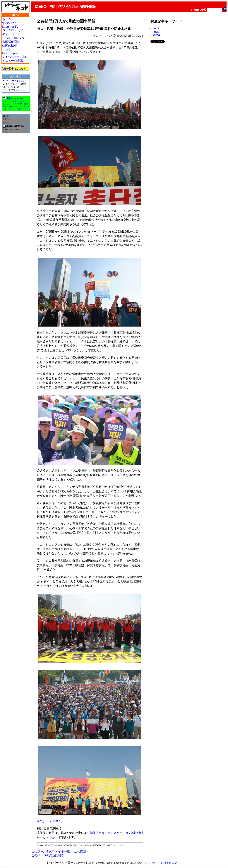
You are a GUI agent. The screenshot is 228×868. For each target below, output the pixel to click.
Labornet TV (10, 27)
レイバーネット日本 (15, 57)
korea (156, 35)
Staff (48, 845)
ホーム (7, 19)
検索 (203, 10)
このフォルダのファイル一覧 (51, 851)
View (5, 132)
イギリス (22, 101)
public (156, 28)
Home (195, 10)
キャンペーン (11, 34)
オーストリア (16, 104)
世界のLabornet (14, 98)
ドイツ (6, 104)
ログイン (7, 119)
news (156, 32)
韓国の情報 (10, 46)
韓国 (26, 104)
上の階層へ (82, 851)
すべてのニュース (14, 23)
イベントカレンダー (15, 38)
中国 (14, 101)
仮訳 (52, 837)
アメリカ (6, 101)
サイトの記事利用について (167, 863)
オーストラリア (15, 107)
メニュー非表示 (13, 61)
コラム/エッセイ (13, 30)
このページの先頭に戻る (48, 855)
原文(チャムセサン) (50, 821)
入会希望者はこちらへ (14, 69)
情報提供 (7, 123)
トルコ (12, 109)
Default (123, 845)
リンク (7, 50)
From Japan (10, 53)
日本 (19, 109)
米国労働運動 (11, 42)
